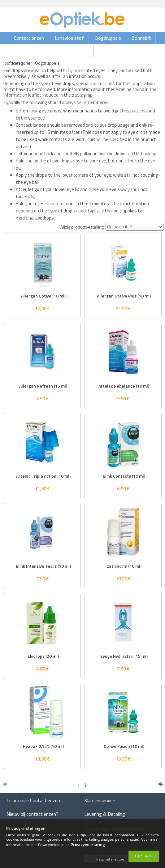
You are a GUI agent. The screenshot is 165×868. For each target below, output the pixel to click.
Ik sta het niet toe (110, 859)
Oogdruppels (108, 38)
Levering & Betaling (105, 814)
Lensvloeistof (69, 38)
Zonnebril (141, 38)
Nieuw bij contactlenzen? (33, 814)
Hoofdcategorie (16, 63)
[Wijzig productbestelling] (135, 227)
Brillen (82, 51)
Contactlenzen (29, 38)
